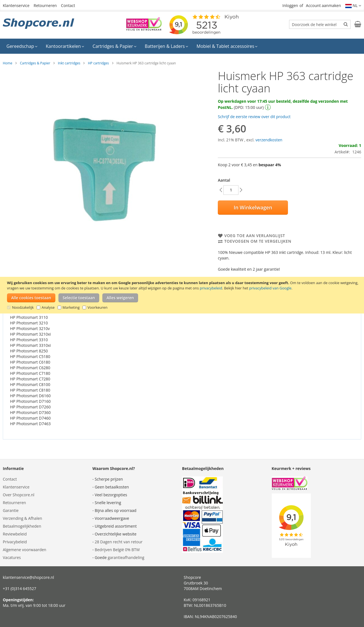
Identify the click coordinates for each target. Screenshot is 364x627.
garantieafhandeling (126, 557)
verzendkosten (269, 140)
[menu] (182, 46)
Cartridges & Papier (35, 63)
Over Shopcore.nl (19, 495)
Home (8, 63)
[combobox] (320, 24)
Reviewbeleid (15, 534)
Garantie (11, 510)
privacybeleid (211, 288)
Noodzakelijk (23, 307)
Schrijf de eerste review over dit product (254, 117)
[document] (183, 295)
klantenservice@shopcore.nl (28, 577)
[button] (353, 6)
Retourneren (45, 5)
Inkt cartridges (69, 63)
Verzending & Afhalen (23, 518)
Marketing (71, 307)
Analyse (48, 307)
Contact (68, 5)
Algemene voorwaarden (24, 550)
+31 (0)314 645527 (20, 589)
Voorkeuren (97, 307)
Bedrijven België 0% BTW (117, 550)
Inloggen (290, 5)
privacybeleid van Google (270, 288)
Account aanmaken (323, 5)
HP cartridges (98, 63)
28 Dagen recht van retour (119, 542)
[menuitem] (22, 46)
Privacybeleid (15, 542)
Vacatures (12, 557)
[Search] (346, 24)
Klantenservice (16, 5)
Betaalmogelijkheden (22, 526)
